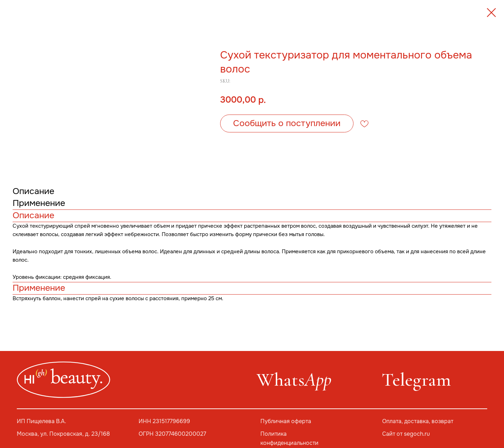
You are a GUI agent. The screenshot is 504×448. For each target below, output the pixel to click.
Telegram (416, 380)
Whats (294, 380)
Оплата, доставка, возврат (418, 421)
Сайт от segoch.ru (406, 434)
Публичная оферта (286, 421)
